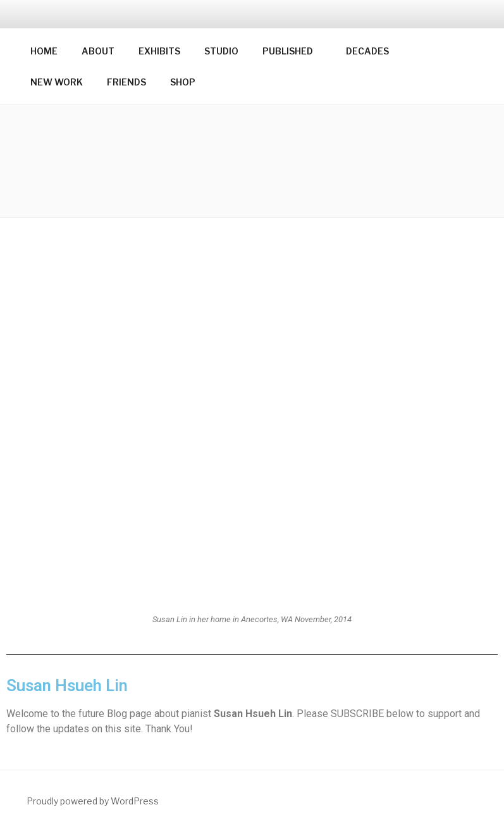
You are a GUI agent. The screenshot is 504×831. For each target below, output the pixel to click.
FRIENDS (126, 82)
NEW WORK (57, 82)
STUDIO (221, 51)
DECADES (367, 51)
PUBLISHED (294, 51)
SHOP (183, 82)
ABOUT (98, 51)
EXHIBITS (159, 51)
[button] (252, 161)
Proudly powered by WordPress (93, 801)
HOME (44, 51)
